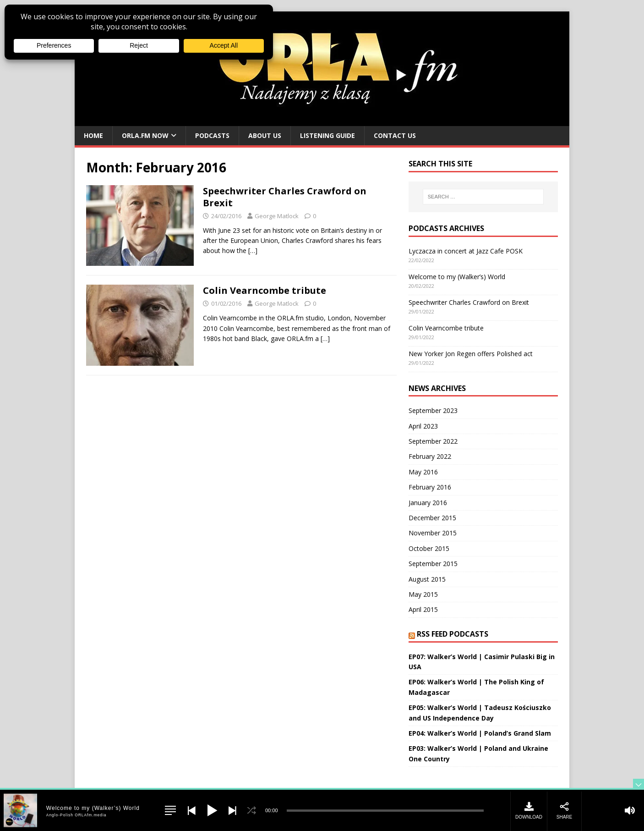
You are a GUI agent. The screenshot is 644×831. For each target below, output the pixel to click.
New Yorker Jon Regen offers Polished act (471, 354)
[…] (253, 250)
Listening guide (327, 135)
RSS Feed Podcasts (453, 634)
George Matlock (277, 216)
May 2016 (423, 472)
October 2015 (429, 548)
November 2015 (433, 533)
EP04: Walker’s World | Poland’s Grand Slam (480, 733)
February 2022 (430, 456)
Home (93, 135)
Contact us (395, 135)
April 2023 (423, 426)
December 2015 (432, 518)
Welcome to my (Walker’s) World (457, 277)
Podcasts (212, 135)
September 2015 (433, 564)
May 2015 (423, 594)
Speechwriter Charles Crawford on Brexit (285, 197)
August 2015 (427, 579)
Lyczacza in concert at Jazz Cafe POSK (466, 251)
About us (265, 135)
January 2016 (428, 503)
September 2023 (433, 410)
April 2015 (423, 609)
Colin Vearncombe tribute (265, 290)
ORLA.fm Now (145, 135)
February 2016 (430, 487)
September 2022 (433, 441)
